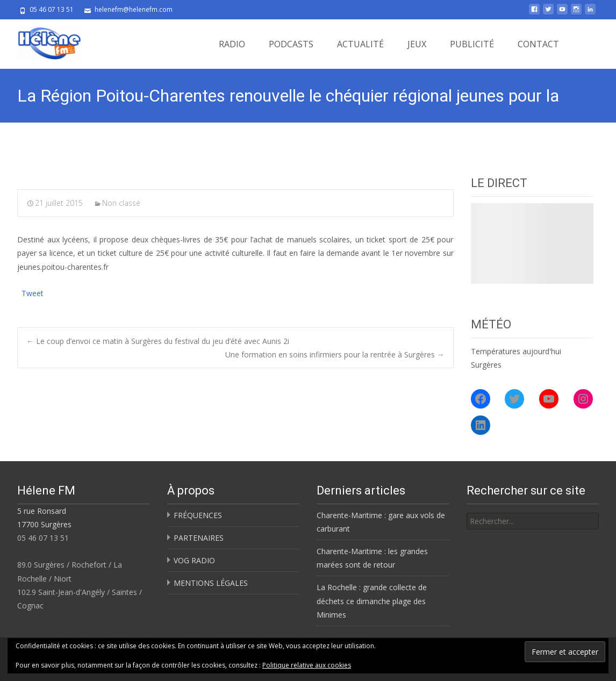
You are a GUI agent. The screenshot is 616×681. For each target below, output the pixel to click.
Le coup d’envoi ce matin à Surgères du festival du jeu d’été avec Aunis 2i (158, 341)
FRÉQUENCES (198, 515)
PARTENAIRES (199, 538)
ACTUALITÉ (360, 44)
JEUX (417, 44)
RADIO (232, 44)
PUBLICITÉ (472, 44)
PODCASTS (291, 44)
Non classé (121, 203)
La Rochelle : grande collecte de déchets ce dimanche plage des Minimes (372, 601)
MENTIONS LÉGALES (211, 583)
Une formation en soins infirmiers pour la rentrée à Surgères (335, 354)
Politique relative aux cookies (307, 665)
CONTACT (538, 44)
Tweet (33, 292)
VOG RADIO (194, 560)
